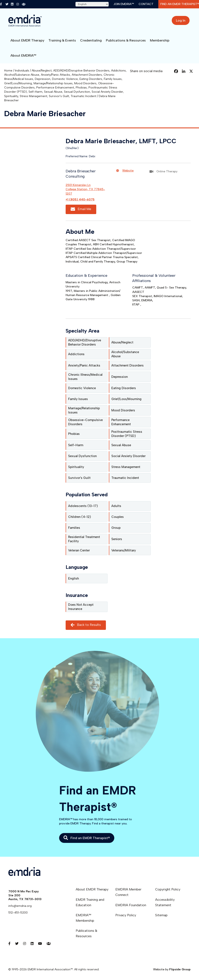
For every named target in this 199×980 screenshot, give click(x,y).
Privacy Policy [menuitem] (126, 915)
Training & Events (62, 40)
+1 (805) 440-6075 (80, 200)
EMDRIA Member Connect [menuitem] (128, 892)
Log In (181, 20)
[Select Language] (92, 4)
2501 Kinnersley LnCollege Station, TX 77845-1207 (85, 189)
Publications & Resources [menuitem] (86, 933)
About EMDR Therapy (27, 40)
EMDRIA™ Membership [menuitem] (85, 918)
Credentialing (91, 40)
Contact (146, 4)
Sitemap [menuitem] (161, 915)
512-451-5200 (18, 913)
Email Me (81, 209)
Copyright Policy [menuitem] (168, 889)
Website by (172, 969)
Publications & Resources (126, 40)
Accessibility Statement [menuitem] (165, 902)
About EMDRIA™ (23, 55)
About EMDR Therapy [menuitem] (92, 889)
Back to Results (86, 625)
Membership (160, 40)
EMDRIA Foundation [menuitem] (131, 905)
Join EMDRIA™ (124, 4)
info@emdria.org (20, 906)
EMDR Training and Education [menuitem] (90, 902)
